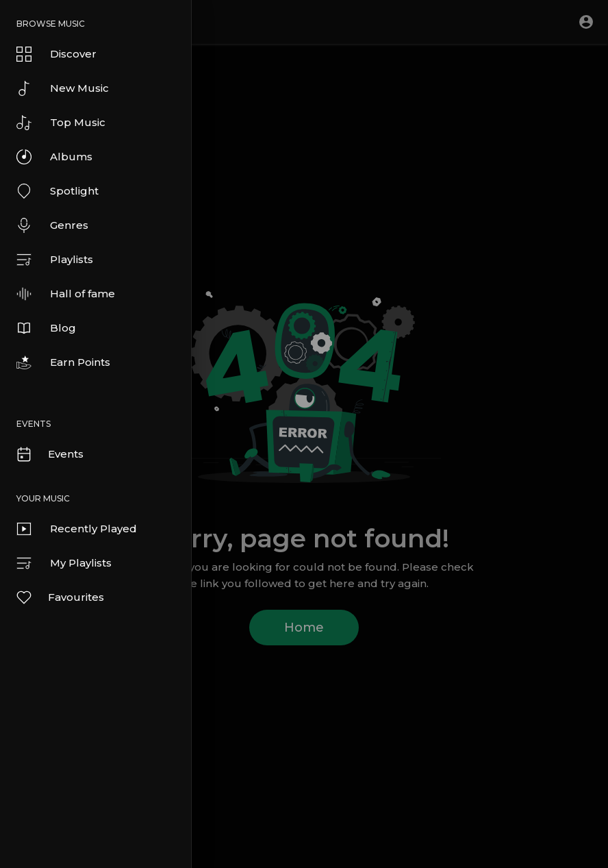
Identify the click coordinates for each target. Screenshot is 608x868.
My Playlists (64, 563)
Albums (54, 157)
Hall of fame (66, 294)
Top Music (61, 123)
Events (49, 454)
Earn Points (63, 362)
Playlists (55, 260)
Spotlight (58, 191)
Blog (46, 328)
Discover (56, 54)
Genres (52, 225)
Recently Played (77, 529)
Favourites (60, 597)
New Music (63, 88)
